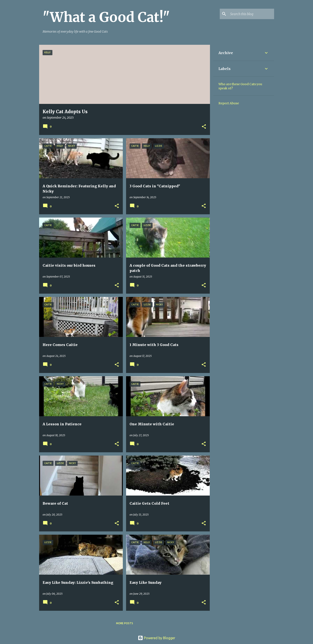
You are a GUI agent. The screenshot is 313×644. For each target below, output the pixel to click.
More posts (125, 623)
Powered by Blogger (156, 638)
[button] (204, 127)
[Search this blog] (251, 14)
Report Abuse (229, 103)
